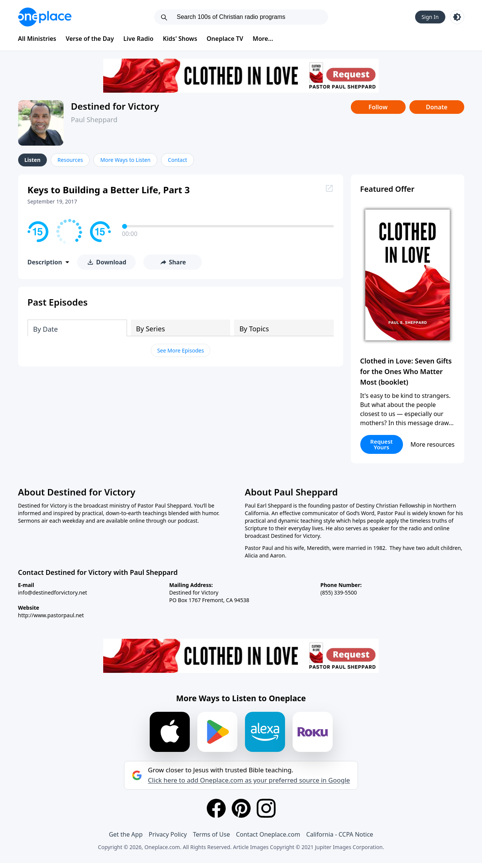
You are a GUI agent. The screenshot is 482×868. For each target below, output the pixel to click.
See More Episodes (181, 350)
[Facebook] (216, 808)
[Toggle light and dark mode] (457, 17)
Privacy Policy (168, 834)
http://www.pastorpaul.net (51, 615)
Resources (70, 160)
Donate (436, 107)
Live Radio (138, 39)
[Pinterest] (241, 808)
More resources (433, 444)
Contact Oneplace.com (268, 834)
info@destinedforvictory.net (53, 592)
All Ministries (37, 39)
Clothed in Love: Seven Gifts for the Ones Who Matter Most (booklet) (406, 371)
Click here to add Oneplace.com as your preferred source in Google (249, 780)
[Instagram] (266, 808)
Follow (378, 107)
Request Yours (381, 444)
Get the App (126, 834)
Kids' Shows (180, 39)
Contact (177, 160)
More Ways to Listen (125, 160)
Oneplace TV (225, 39)
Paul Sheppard (94, 120)
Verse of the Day (90, 39)
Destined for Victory (115, 106)
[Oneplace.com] (45, 17)
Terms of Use (211, 834)
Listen (33, 160)
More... (263, 39)
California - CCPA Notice (340, 834)
